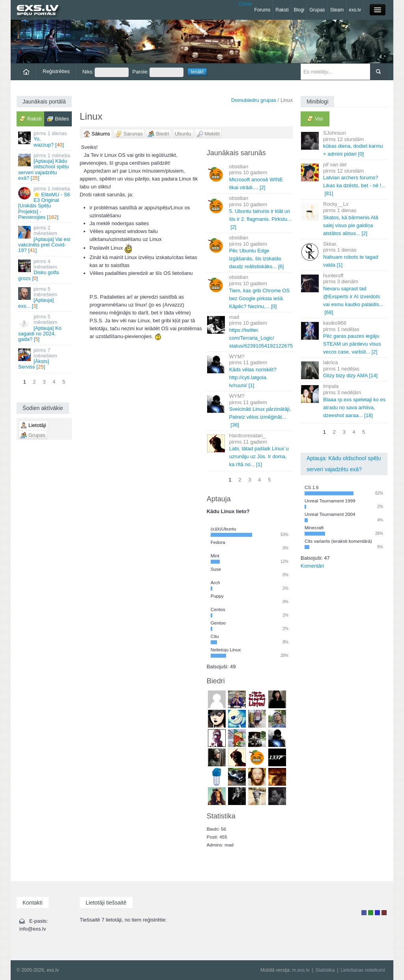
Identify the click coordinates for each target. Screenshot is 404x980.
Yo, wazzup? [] (45, 139)
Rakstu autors (371, 913)
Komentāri (312, 566)
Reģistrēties (56, 71)
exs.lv (355, 10)
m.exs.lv (301, 970)
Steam (337, 10)
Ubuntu (183, 134)
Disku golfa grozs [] (45, 270)
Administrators (384, 913)
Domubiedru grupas (254, 100)
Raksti (282, 10)
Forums (263, 10)
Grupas (317, 10)
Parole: (158, 72)
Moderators (377, 913)
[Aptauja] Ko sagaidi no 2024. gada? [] (45, 328)
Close (245, 4)
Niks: (106, 72)
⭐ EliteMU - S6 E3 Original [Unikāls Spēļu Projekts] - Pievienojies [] (45, 203)
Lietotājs (364, 913)
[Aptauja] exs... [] (45, 297)
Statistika (325, 970)
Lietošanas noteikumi (363, 970)
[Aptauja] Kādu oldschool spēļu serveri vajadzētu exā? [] (45, 167)
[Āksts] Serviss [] (45, 359)
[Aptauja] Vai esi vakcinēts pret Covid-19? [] (45, 239)
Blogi (299, 10)
